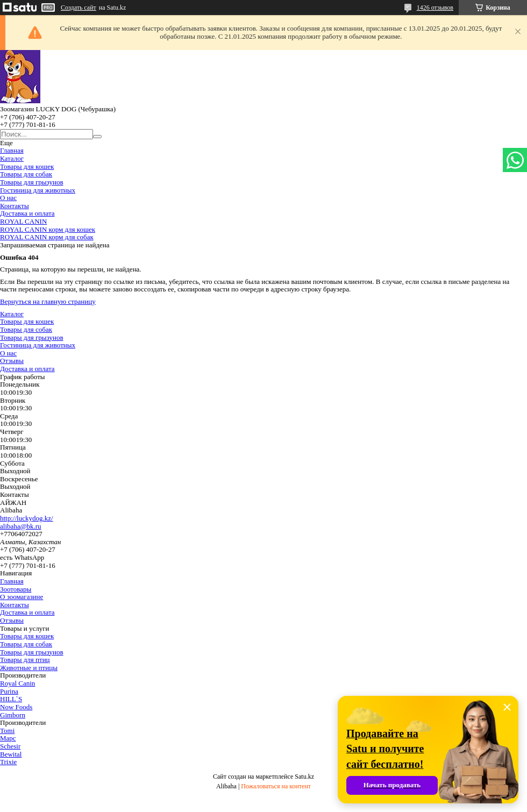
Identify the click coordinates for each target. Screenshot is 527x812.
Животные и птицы (29, 668)
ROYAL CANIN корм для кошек (48, 229)
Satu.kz (304, 777)
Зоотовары (16, 589)
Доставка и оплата (27, 213)
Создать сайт (79, 8)
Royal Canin (17, 683)
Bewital (11, 754)
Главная (12, 150)
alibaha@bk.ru (21, 526)
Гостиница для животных (38, 190)
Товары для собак (26, 174)
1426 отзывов (435, 8)
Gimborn (13, 715)
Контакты (15, 206)
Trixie (8, 762)
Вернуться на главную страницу (48, 301)
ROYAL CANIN (23, 221)
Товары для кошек (27, 166)
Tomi (7, 731)
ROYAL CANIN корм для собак (47, 237)
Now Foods (16, 707)
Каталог (12, 158)
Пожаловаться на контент (276, 786)
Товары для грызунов (32, 182)
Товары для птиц (25, 660)
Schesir (10, 746)
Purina (9, 691)
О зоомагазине (22, 597)
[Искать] (97, 137)
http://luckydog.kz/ (27, 518)
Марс (8, 738)
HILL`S (11, 699)
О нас (8, 198)
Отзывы (12, 361)
